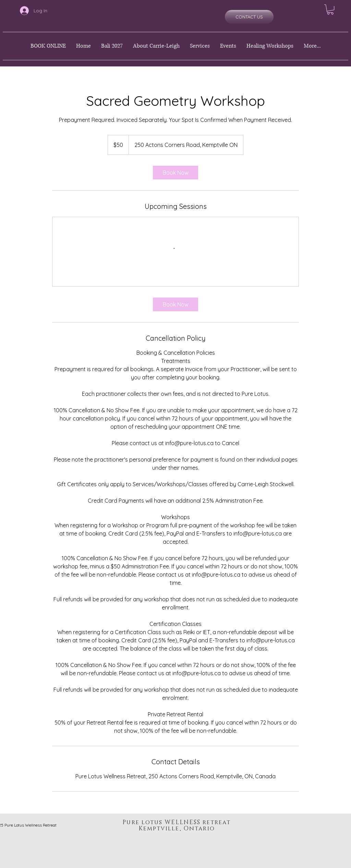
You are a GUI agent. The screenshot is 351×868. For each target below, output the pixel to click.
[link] (175, 173)
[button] (330, 9)
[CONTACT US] (249, 17)
